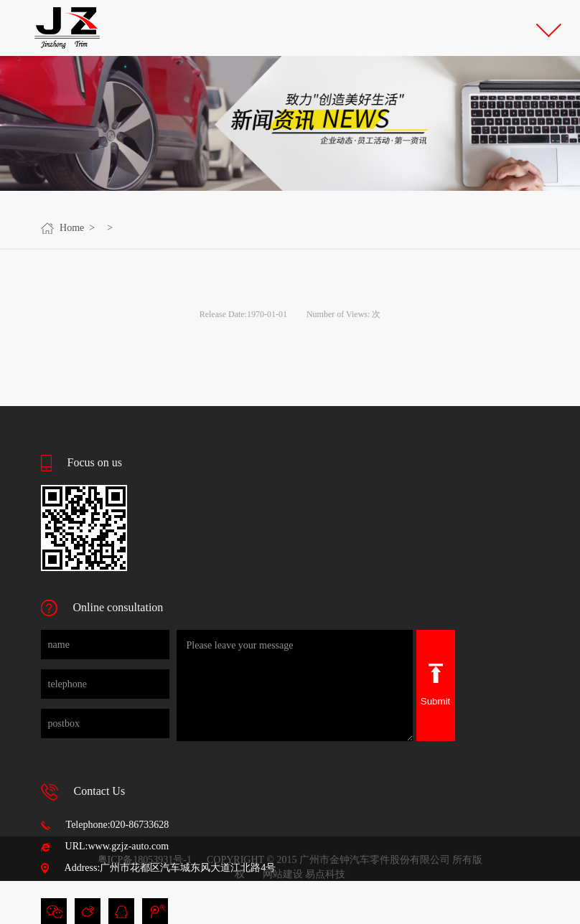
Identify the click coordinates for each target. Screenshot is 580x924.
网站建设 (283, 874)
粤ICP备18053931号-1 (145, 860)
